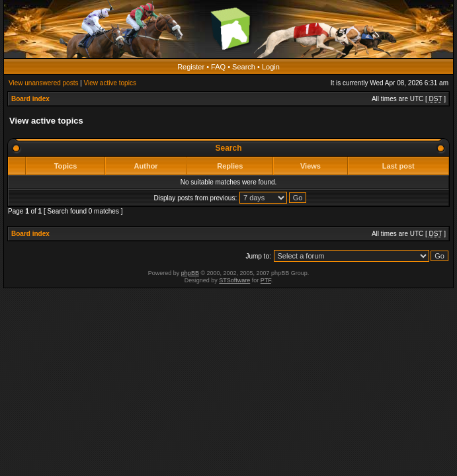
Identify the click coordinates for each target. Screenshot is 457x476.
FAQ (218, 67)
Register (191, 67)
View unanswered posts (43, 83)
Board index (30, 99)
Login (271, 67)
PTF (266, 280)
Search (244, 67)
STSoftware (234, 280)
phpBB (190, 273)
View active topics (110, 83)
